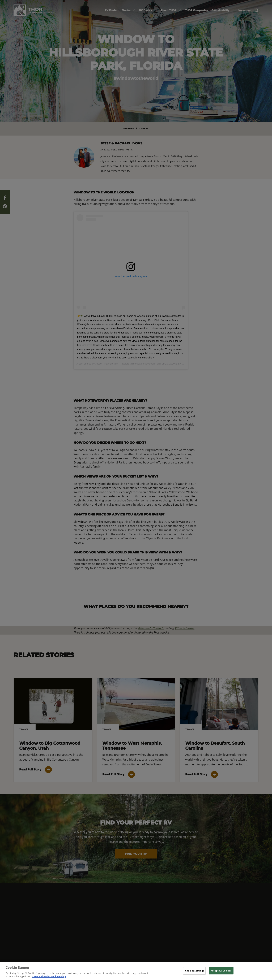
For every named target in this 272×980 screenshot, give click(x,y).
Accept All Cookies (221, 971)
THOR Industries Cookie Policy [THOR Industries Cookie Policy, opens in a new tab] (49, 976)
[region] (136, 971)
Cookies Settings (194, 971)
